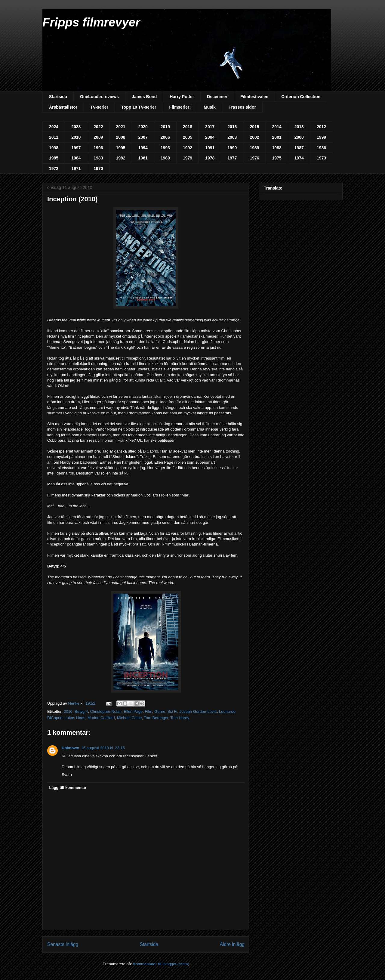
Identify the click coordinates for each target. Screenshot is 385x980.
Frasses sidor (242, 107)
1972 (54, 168)
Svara (67, 775)
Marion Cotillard (101, 718)
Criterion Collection (301, 97)
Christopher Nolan (106, 711)
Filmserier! (180, 107)
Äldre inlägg (232, 944)
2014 (277, 127)
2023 (76, 127)
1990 (232, 148)
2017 (210, 127)
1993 (165, 148)
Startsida (58, 97)
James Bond (144, 97)
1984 (76, 158)
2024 (54, 127)
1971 (76, 168)
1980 (165, 158)
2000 (299, 137)
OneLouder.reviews (99, 97)
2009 (98, 137)
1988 (277, 148)
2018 (188, 127)
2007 (143, 137)
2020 (143, 127)
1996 (98, 148)
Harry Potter (182, 97)
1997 (76, 148)
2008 (120, 137)
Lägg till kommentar (68, 788)
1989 (254, 148)
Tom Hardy (180, 718)
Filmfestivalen (254, 97)
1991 (210, 148)
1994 (143, 148)
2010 (76, 137)
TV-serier (99, 107)
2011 (54, 137)
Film (149, 711)
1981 (143, 158)
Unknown (71, 748)
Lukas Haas (75, 718)
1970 (98, 168)
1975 (277, 158)
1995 (120, 148)
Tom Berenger (156, 718)
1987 (299, 148)
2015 (254, 127)
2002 (254, 137)
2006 (165, 137)
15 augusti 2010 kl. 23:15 (103, 748)
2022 (98, 127)
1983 (98, 158)
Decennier (217, 97)
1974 (299, 158)
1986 (321, 148)
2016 (232, 127)
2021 (120, 127)
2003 (232, 137)
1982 (120, 158)
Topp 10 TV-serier (139, 107)
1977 (232, 158)
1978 (210, 158)
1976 (254, 158)
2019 (165, 127)
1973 (321, 158)
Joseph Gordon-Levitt (198, 711)
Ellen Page (133, 711)
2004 (210, 137)
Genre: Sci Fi (166, 711)
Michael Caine (129, 718)
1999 (321, 137)
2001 (277, 137)
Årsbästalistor (63, 107)
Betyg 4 (81, 711)
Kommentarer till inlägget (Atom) (161, 964)
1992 (188, 148)
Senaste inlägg (63, 944)
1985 (54, 158)
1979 (188, 158)
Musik (210, 107)
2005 (188, 137)
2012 (321, 127)
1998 (54, 148)
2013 (299, 127)
